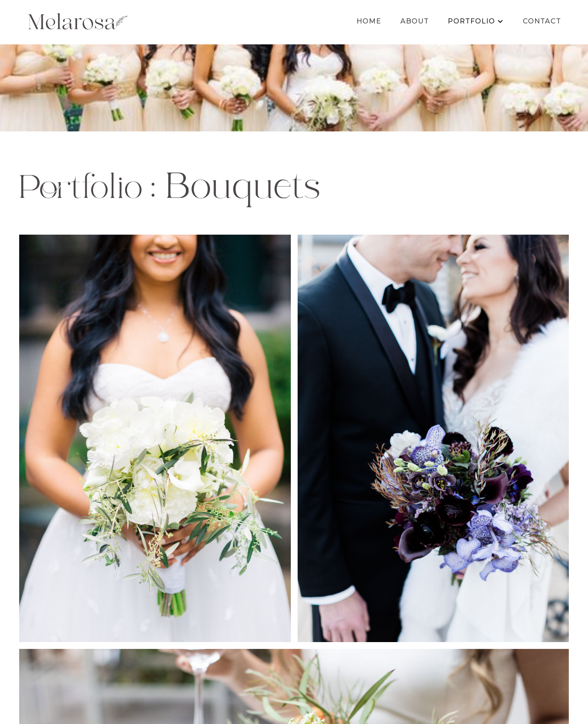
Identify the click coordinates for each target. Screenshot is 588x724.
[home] (78, 21)
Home (369, 21)
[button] (476, 21)
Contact (542, 21)
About (415, 21)
